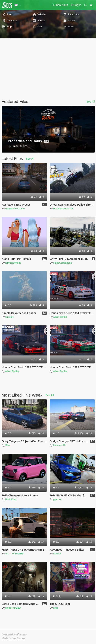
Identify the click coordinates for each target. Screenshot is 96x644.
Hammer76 (59, 445)
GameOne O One (15, 209)
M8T (56, 608)
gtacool (57, 499)
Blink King (11, 499)
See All (90, 102)
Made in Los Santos (13, 638)
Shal (8, 445)
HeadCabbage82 (63, 263)
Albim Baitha (60, 317)
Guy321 (10, 317)
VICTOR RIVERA (15, 554)
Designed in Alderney (14, 634)
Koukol (57, 554)
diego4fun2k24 (13, 608)
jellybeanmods (13, 263)
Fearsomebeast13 (63, 209)
